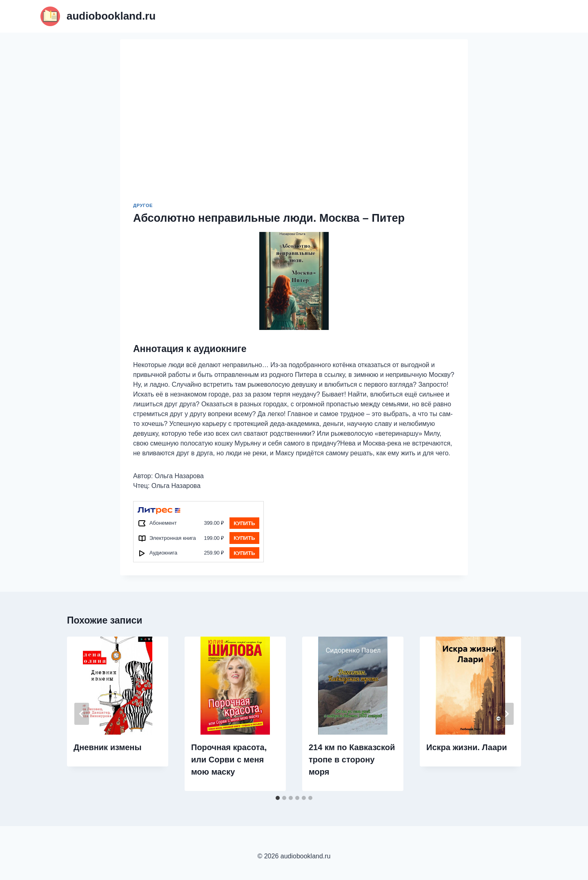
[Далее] (506, 714)
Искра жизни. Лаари (467, 747)
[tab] (278, 798)
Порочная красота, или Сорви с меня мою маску (229, 760)
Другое (143, 205)
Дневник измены (108, 747)
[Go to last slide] (82, 714)
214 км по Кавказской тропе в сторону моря (352, 760)
